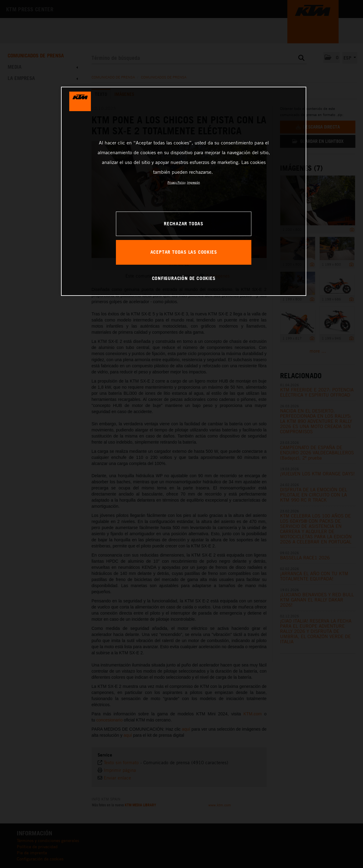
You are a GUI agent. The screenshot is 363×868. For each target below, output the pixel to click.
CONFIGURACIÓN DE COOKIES (184, 278)
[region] (184, 191)
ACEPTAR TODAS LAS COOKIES (184, 252)
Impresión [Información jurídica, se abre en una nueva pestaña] (194, 182)
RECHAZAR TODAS (184, 223)
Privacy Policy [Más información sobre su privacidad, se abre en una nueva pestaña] (176, 182)
